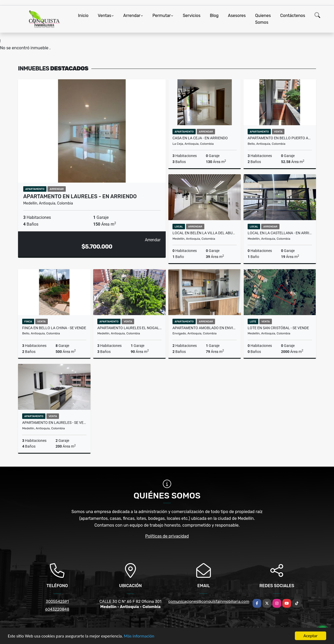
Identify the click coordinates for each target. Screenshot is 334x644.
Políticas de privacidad (167, 536)
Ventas (105, 16)
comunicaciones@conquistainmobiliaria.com (209, 601)
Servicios (192, 16)
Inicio (83, 16)
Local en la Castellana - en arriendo (280, 233)
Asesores (237, 16)
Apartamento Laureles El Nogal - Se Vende (129, 328)
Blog (214, 16)
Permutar (162, 16)
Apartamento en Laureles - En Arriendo (80, 196)
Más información (139, 636)
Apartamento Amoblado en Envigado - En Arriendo (205, 328)
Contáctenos (293, 16)
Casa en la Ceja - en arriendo (200, 138)
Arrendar (132, 16)
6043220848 (57, 609)
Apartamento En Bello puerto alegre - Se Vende (280, 138)
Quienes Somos (263, 19)
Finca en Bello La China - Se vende (54, 328)
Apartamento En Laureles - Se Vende (54, 423)
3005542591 (57, 601)
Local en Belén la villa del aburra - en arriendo (205, 233)
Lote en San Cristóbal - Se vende (278, 328)
